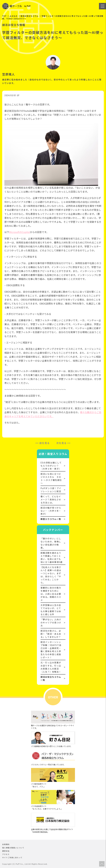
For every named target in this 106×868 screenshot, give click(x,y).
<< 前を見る (43, 443)
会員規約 (6, 844)
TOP (4, 16)
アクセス (6, 854)
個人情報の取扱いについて (13, 848)
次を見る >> (64, 443)
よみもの (13, 16)
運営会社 (6, 851)
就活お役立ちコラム (30, 16)
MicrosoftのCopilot (19, 232)
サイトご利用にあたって (12, 857)
